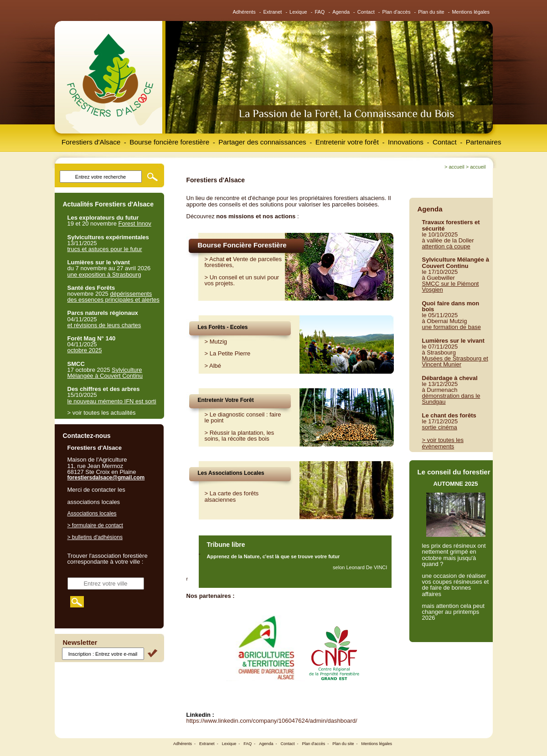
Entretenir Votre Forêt (226, 400)
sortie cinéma (440, 427)
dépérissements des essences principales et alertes (114, 297)
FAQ (320, 12)
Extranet (272, 12)
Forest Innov (135, 224)
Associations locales (92, 514)
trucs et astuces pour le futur (105, 249)
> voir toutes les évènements (443, 443)
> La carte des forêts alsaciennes (232, 496)
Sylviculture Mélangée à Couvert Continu (105, 373)
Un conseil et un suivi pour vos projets (242, 280)
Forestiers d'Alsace (91, 142)
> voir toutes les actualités (102, 413)
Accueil (456, 167)
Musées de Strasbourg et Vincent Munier (455, 361)
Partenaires (484, 142)
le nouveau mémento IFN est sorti (112, 401)
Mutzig (218, 342)
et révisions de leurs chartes (104, 325)
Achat (217, 259)
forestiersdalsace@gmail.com (106, 478)
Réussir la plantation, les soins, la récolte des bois (240, 436)
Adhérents (244, 12)
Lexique (298, 12)
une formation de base (452, 327)
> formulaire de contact (95, 525)
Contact (366, 12)
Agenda (341, 12)
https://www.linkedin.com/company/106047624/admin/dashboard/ (272, 721)
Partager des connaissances (262, 142)
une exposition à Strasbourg (104, 275)
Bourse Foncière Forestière (242, 245)
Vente (240, 259)
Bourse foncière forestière (169, 142)
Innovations (406, 142)
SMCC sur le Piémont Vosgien (451, 287)
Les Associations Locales (231, 473)
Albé (215, 366)
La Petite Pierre (230, 353)
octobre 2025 (85, 350)
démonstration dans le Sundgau (451, 399)
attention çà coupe (446, 246)
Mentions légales (471, 12)
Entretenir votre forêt (347, 142)
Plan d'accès (396, 12)
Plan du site (431, 12)
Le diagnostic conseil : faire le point (243, 417)
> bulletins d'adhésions (95, 537)
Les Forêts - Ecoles (223, 327)
